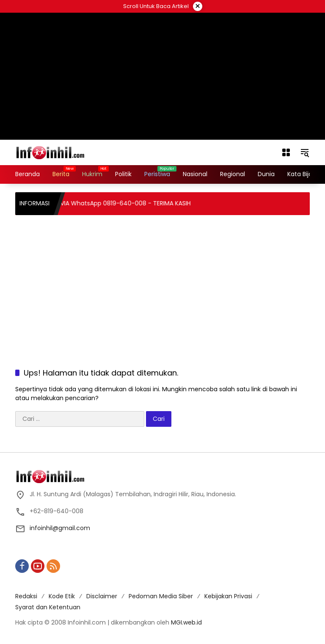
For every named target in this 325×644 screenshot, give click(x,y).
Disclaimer (102, 596)
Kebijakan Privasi (228, 596)
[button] (305, 152)
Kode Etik (62, 596)
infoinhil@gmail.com (60, 528)
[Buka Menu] (286, 152)
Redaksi (26, 596)
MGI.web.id (186, 622)
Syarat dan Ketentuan (48, 607)
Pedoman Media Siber (161, 596)
